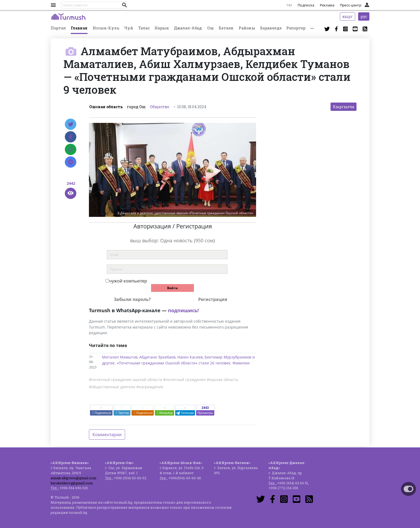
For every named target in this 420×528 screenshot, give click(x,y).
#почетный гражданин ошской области (125, 380)
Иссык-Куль (106, 28)
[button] (125, 5)
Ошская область (106, 107)
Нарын (162, 28)
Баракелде (271, 28)
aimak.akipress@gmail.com (73, 478)
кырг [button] (348, 16)
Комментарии (107, 435)
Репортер (296, 28)
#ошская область (222, 380)
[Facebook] (71, 137)
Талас (144, 28)
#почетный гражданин (184, 380)
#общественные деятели (112, 387)
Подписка (306, 5)
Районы (247, 28)
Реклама (327, 5)
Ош (210, 28)
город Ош (136, 107)
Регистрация (213, 299)
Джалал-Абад (188, 28)
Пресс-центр (351, 5)
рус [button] (364, 16)
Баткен (226, 28)
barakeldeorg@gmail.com (72, 483)
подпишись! (183, 310)
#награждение (150, 387)
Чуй (129, 28)
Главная (79, 28)
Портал (58, 28)
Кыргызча (344, 107)
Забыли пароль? (132, 299)
